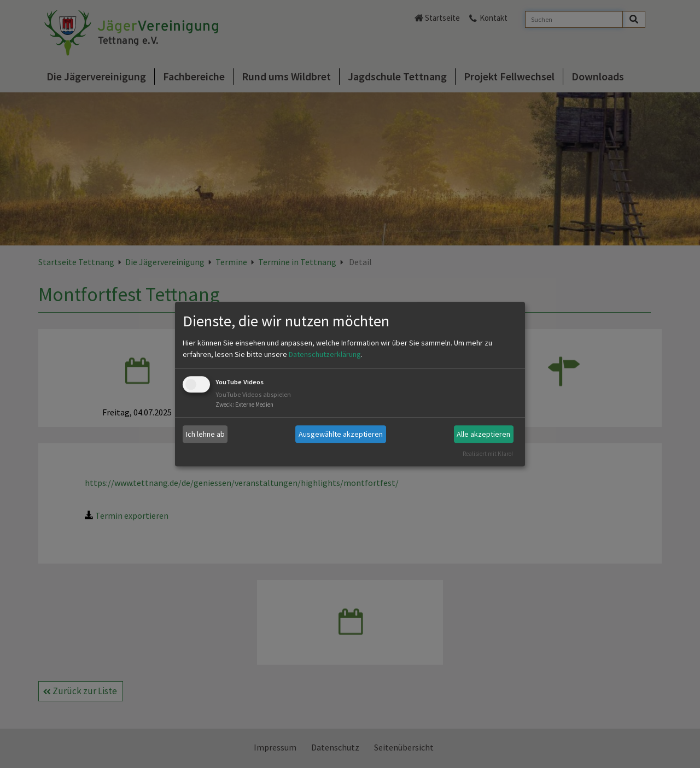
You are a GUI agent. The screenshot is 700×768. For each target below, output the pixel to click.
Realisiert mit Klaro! (488, 454)
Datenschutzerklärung (325, 355)
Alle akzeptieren (483, 434)
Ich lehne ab (205, 434)
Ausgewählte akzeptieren (341, 434)
